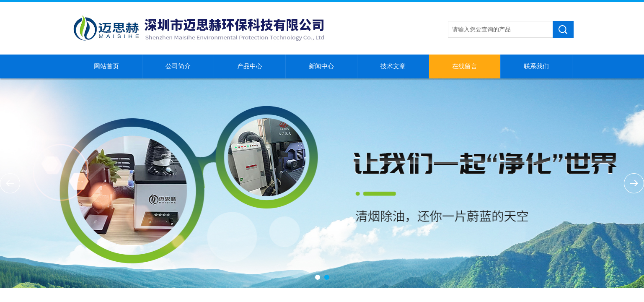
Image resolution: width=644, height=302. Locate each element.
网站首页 (106, 66)
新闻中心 (321, 66)
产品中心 (250, 66)
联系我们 (536, 66)
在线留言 (465, 66)
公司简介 (178, 66)
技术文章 (393, 66)
